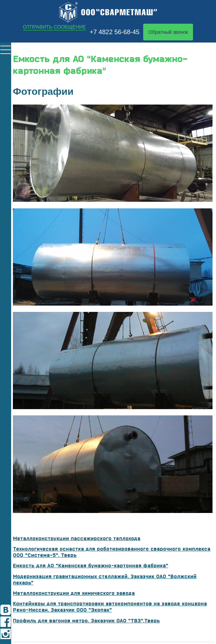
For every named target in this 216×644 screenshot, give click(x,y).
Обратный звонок (168, 32)
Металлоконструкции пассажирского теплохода (77, 538)
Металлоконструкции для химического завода (74, 593)
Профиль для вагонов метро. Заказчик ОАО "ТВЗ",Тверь (86, 621)
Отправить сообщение (55, 27)
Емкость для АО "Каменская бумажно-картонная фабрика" (91, 566)
